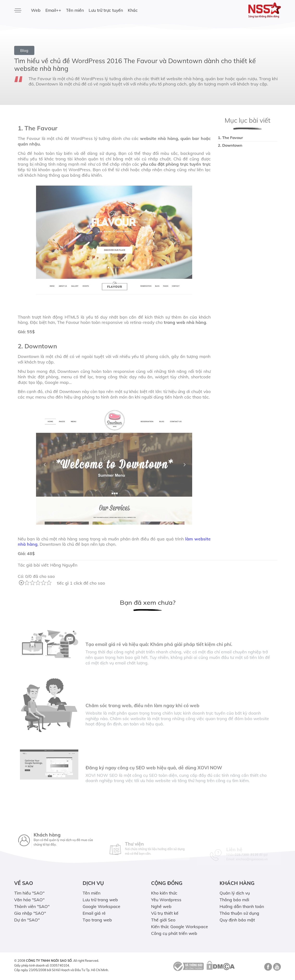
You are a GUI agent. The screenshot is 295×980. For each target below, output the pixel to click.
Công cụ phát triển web (174, 933)
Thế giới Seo (163, 920)
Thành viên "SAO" (32, 906)
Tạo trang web (97, 920)
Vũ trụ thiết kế (165, 913)
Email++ (53, 10)
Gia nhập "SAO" (30, 913)
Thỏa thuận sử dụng (239, 913)
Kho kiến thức (164, 893)
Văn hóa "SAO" (29, 900)
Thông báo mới (234, 900)
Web (36, 10)
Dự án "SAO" (27, 920)
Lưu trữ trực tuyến (106, 10)
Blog (24, 50)
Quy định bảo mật (237, 920)
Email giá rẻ (94, 913)
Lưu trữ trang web (100, 900)
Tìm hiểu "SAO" (29, 893)
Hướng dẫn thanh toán (242, 906)
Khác (133, 10)
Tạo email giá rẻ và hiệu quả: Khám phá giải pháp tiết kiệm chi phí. (159, 658)
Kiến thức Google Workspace (180, 926)
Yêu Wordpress (166, 900)
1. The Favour (230, 138)
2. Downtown (230, 145)
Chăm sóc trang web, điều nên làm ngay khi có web (142, 720)
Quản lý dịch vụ (235, 893)
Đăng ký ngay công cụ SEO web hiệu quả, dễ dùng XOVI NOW (154, 782)
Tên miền (75, 10)
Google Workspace (101, 906)
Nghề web (161, 906)
